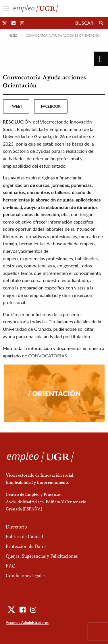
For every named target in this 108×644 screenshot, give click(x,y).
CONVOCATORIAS (48, 356)
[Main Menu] (6, 9)
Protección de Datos (26, 546)
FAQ (11, 566)
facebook (51, 106)
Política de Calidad (24, 537)
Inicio (13, 35)
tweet (16, 106)
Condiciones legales (26, 576)
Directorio (16, 527)
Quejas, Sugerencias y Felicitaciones (42, 556)
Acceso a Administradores (27, 623)
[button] (5, 23)
